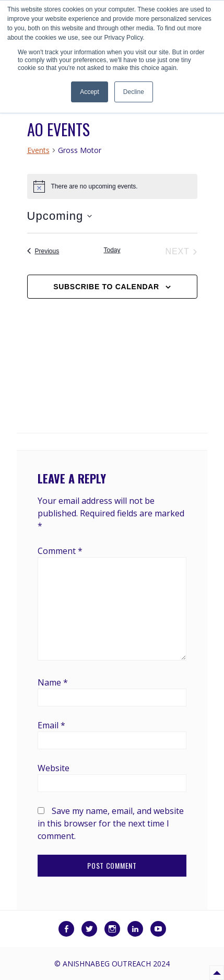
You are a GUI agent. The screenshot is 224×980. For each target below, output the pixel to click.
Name (53, 682)
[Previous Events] (43, 252)
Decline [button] (134, 92)
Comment (60, 551)
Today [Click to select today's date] (112, 250)
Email (51, 725)
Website (54, 768)
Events (38, 150)
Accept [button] (90, 92)
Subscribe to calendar (106, 287)
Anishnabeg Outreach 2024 (116, 964)
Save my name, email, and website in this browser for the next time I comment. (111, 823)
